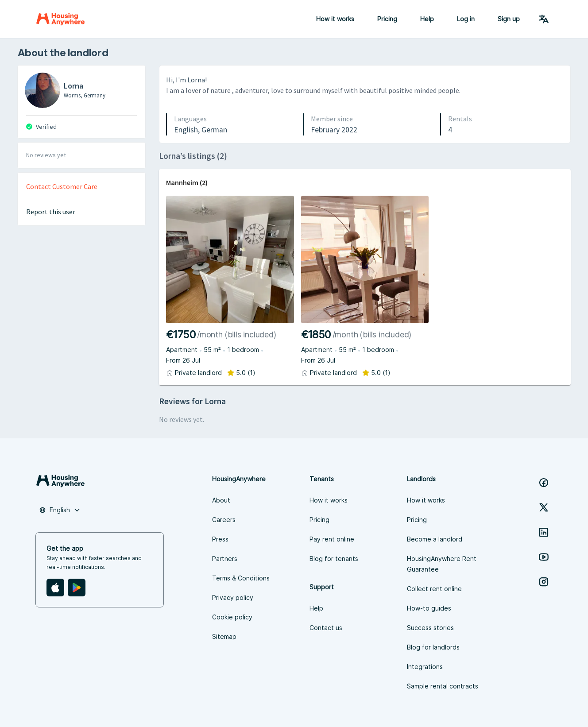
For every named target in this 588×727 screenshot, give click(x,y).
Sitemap (224, 636)
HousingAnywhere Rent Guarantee (442, 564)
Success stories (430, 628)
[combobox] (60, 510)
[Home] (60, 19)
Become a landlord (435, 539)
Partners (225, 559)
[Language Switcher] (544, 19)
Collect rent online (434, 589)
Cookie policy (232, 617)
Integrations (425, 667)
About (221, 500)
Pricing (387, 19)
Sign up (509, 19)
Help (427, 19)
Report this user (51, 212)
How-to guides (429, 608)
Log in (466, 19)
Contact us (326, 628)
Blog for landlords (433, 647)
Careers (224, 520)
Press (220, 539)
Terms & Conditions (241, 578)
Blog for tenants (334, 559)
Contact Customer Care (62, 186)
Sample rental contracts (443, 686)
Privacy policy (233, 597)
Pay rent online (332, 539)
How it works (335, 19)
